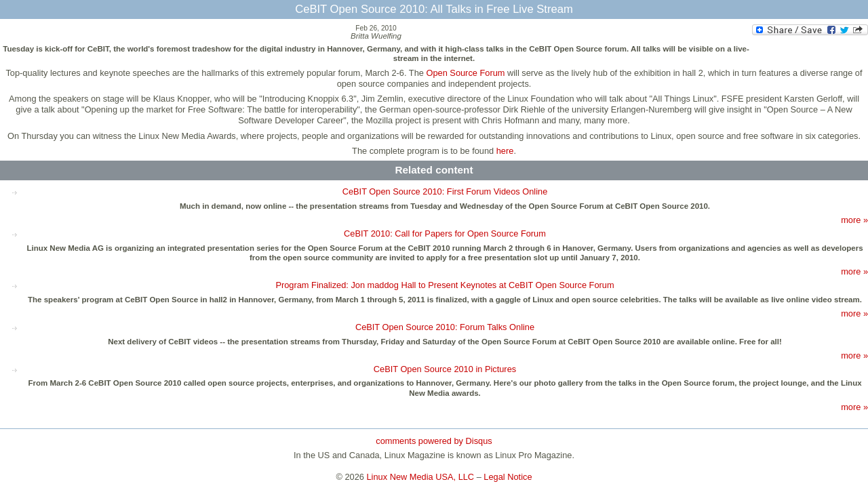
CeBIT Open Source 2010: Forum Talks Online (445, 327)
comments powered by (434, 441)
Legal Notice (508, 477)
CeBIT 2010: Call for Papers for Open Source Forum (445, 233)
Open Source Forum (465, 73)
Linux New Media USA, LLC (421, 477)
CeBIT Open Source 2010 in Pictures (445, 369)
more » (854, 220)
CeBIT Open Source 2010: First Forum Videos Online (445, 191)
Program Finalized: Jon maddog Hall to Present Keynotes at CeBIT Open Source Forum (445, 285)
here (505, 151)
